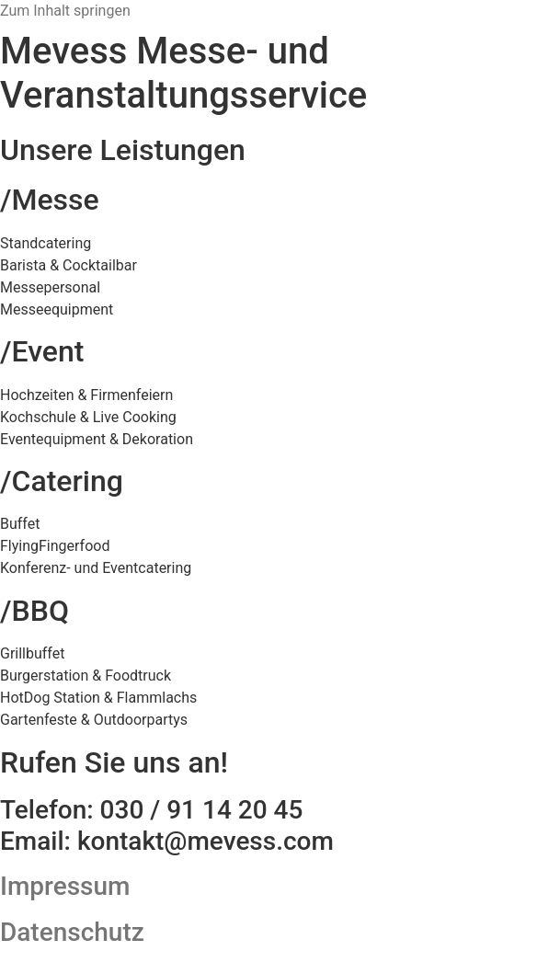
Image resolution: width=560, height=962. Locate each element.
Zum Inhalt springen (65, 11)
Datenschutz (72, 932)
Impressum (65, 886)
